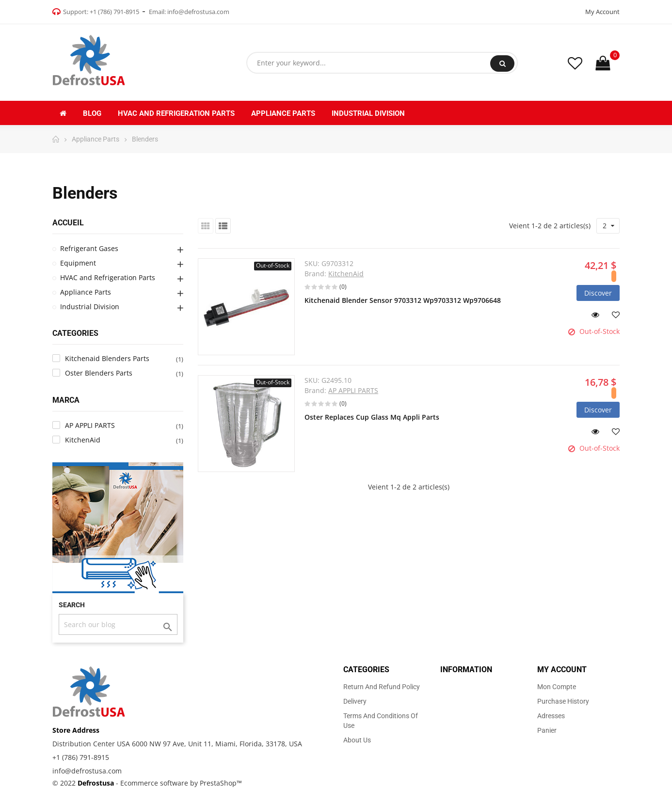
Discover (598, 293)
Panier (547, 730)
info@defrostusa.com (198, 12)
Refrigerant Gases (89, 248)
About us (357, 740)
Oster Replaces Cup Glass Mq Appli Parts (372, 417)
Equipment (78, 263)
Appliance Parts (86, 292)
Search (503, 63)
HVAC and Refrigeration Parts (108, 277)
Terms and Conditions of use (381, 721)
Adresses (551, 716)
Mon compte (557, 687)
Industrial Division (90, 307)
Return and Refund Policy (382, 687)
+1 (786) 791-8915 (114, 12)
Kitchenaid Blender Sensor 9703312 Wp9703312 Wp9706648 (403, 300)
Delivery (355, 701)
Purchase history (563, 701)
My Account (602, 12)
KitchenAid (346, 274)
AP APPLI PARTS (353, 390)
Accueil (68, 223)
